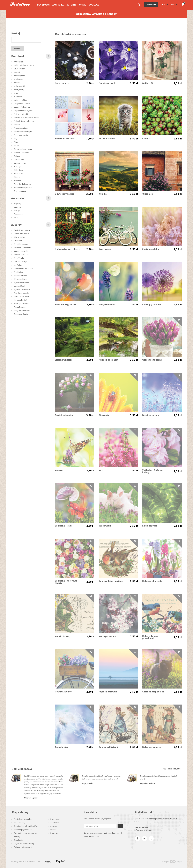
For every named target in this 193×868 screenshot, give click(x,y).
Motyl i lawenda (107, 304)
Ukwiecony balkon (65, 194)
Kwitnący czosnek (152, 304)
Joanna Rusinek (21, 276)
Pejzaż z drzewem (108, 692)
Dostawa (94, 5)
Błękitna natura (151, 415)
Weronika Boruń (21, 279)
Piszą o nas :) (19, 823)
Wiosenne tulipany (152, 360)
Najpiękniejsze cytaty (23, 111)
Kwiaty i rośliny (20, 100)
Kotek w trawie (107, 139)
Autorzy (71, 5)
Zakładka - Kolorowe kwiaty (66, 582)
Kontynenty (19, 90)
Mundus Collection (22, 107)
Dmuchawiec (62, 747)
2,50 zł (90, 83)
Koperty (17, 203)
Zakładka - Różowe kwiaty (152, 471)
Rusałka (59, 470)
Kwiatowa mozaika (65, 139)
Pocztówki (43, 5)
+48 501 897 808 (141, 827)
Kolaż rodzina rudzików (111, 581)
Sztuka (17, 156)
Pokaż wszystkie (172, 769)
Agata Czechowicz (22, 290)
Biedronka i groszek (65, 304)
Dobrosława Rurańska (23, 269)
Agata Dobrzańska (22, 230)
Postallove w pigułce (23, 819)
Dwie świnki (105, 526)
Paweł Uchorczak (21, 255)
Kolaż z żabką (62, 636)
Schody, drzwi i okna (23, 149)
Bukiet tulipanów (64, 415)
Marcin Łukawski (21, 251)
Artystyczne (19, 62)
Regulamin (18, 840)
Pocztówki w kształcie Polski (26, 118)
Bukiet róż (148, 83)
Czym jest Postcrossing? (25, 844)
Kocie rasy (18, 79)
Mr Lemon (18, 241)
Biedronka (104, 415)
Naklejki (17, 210)
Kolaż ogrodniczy (152, 747)
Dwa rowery (105, 249)
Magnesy (18, 207)
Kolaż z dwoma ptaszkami (150, 637)
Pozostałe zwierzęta (23, 132)
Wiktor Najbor (20, 237)
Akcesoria (58, 5)
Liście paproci (150, 526)
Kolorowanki (19, 86)
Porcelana (18, 214)
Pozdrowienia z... (21, 128)
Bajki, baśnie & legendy (24, 65)
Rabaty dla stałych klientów (26, 826)
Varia (16, 217)
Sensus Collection (22, 153)
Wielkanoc (18, 174)
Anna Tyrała (19, 258)
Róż (101, 470)
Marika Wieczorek (22, 297)
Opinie (82, 5)
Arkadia (103, 194)
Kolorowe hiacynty (152, 581)
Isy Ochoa (18, 265)
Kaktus (146, 139)
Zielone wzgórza (64, 360)
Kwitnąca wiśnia (107, 636)
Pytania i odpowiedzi (23, 847)
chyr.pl (176, 862)
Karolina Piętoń (20, 300)
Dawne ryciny (20, 69)
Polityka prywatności (23, 830)
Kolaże (17, 83)
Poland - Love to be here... (25, 121)
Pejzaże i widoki (21, 114)
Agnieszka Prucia (21, 283)
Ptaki (16, 142)
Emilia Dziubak (20, 307)
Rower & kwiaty (63, 692)
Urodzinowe (19, 160)
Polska (17, 125)
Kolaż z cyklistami (108, 747)
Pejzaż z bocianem (108, 360)
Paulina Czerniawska (23, 248)
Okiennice (148, 194)
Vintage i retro (20, 163)
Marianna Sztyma (21, 262)
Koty (16, 93)
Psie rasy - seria (21, 135)
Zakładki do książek (22, 184)
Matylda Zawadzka (22, 310)
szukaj (18, 48)
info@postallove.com (144, 830)
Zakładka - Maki (63, 526)
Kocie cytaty (19, 76)
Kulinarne (18, 97)
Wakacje (17, 167)
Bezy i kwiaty (62, 83)
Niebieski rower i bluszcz (68, 249)
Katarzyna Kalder (21, 304)
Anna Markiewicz (21, 244)
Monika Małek (20, 286)
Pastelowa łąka (151, 249)
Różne (17, 146)
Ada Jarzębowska (22, 293)
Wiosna (17, 177)
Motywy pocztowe (22, 104)
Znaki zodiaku (20, 191)
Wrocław (18, 180)
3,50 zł (90, 139)
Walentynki (19, 170)
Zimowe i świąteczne (23, 187)
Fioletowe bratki (107, 83)
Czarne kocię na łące (153, 692)
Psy (15, 139)
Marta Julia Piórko (22, 234)
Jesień (17, 72)
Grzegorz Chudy (21, 314)
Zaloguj (151, 4)
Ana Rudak (18, 272)
